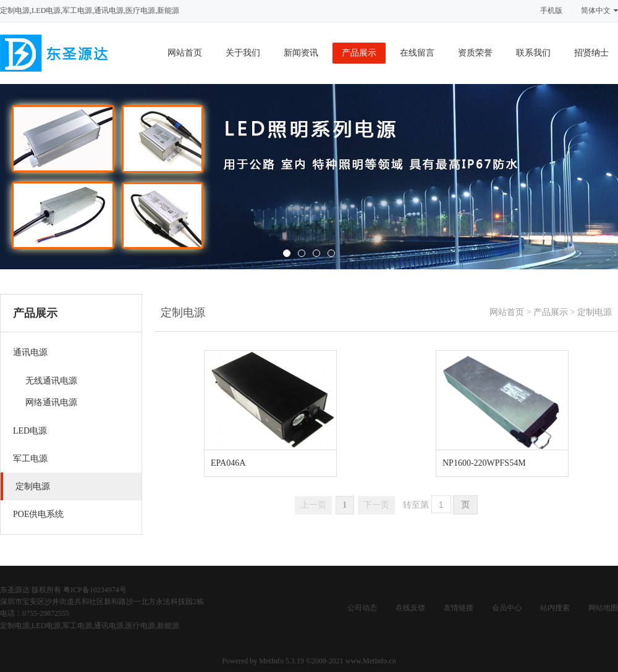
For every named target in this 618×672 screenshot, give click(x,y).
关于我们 (243, 53)
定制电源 (595, 312)
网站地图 (603, 608)
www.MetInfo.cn (371, 661)
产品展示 (359, 53)
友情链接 (459, 608)
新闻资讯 (301, 53)
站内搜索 (555, 608)
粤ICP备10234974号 (95, 590)
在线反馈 (410, 608)
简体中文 (599, 10)
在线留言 (417, 53)
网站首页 (185, 53)
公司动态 (362, 608)
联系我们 (533, 53)
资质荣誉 (475, 53)
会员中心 (507, 608)
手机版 (551, 10)
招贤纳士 (591, 53)
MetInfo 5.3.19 (281, 661)
